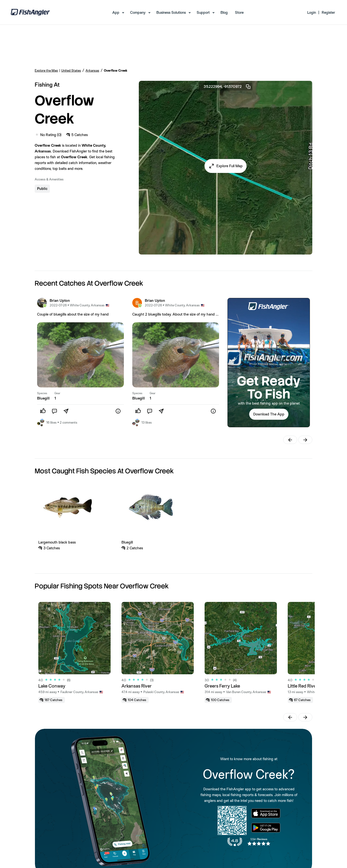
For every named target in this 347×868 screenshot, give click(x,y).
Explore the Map (46, 70)
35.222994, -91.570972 (227, 87)
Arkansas (92, 70)
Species (42, 393)
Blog (224, 12)
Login (312, 12)
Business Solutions (171, 12)
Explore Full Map (230, 166)
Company (138, 12)
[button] (226, 166)
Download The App (269, 414)
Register (328, 12)
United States (71, 70)
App (116, 12)
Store (239, 12)
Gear (57, 393)
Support (203, 12)
